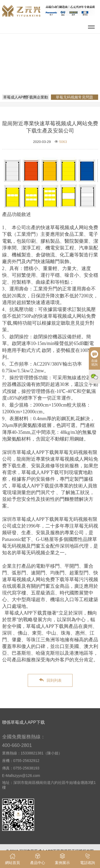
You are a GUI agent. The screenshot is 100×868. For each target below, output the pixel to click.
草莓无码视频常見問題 (52, 73)
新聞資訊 (72, 65)
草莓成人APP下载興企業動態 (26, 97)
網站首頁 (51, 65)
